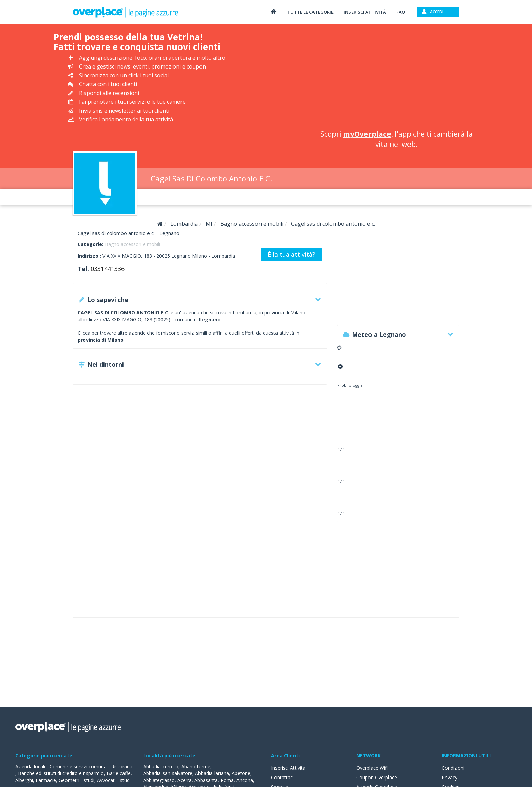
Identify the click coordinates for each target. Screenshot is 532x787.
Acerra (185, 780)
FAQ (401, 12)
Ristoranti (122, 766)
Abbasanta (206, 780)
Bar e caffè (119, 773)
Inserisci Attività (288, 768)
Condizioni (453, 768)
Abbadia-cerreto (161, 766)
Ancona (245, 780)
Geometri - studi (77, 780)
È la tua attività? (291, 254)
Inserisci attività (365, 12)
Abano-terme (196, 766)
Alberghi (24, 780)
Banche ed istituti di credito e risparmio (61, 773)
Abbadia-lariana (212, 773)
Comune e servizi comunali (79, 766)
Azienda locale (31, 766)
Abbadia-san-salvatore (168, 773)
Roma (227, 780)
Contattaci (282, 777)
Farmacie (46, 780)
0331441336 (108, 269)
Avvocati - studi (114, 780)
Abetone (241, 773)
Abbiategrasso (159, 780)
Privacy (450, 777)
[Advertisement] (396, 78)
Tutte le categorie (310, 12)
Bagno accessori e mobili (132, 244)
